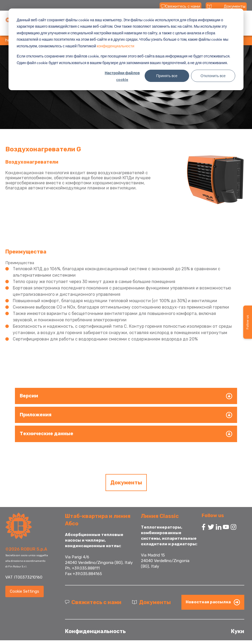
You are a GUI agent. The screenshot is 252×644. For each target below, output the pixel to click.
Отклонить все (213, 76)
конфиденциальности (115, 46)
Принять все (167, 76)
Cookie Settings (25, 591)
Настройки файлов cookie (122, 76)
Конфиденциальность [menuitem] (95, 631)
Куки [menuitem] (238, 631)
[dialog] (126, 49)
